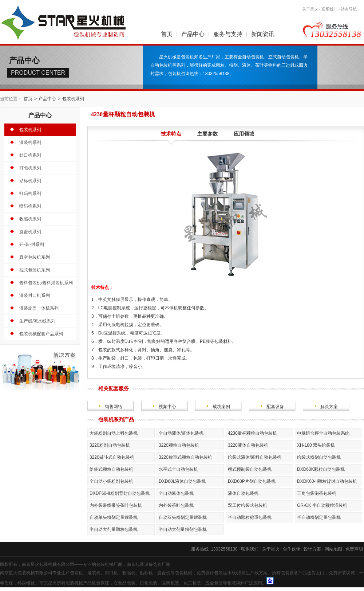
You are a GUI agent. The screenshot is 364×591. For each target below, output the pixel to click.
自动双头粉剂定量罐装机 (183, 517)
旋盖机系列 (30, 232)
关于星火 (310, 9)
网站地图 (333, 549)
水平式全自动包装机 (178, 469)
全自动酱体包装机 (176, 493)
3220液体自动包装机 (248, 445)
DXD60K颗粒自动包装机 (321, 469)
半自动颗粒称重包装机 (250, 517)
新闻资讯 (263, 34)
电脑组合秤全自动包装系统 (323, 433)
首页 (167, 34)
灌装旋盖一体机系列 (39, 308)
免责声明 (354, 549)
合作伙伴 (292, 549)
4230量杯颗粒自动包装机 (252, 433)
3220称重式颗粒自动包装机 (185, 457)
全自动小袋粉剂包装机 (111, 481)
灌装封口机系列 (35, 295)
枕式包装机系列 (35, 270)
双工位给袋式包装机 (248, 505)
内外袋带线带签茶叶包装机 (116, 505)
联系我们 (329, 9)
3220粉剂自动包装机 (110, 445)
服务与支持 (228, 34)
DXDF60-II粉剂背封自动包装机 (120, 493)
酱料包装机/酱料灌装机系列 (46, 283)
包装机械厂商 (109, 564)
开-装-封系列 (32, 244)
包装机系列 (73, 99)
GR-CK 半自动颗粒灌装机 (322, 505)
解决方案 (329, 407)
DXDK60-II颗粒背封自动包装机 (327, 481)
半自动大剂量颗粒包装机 (114, 529)
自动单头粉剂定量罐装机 (114, 517)
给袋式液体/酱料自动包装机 (255, 457)
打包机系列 (30, 168)
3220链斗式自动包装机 (112, 457)
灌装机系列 (30, 142)
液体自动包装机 (243, 493)
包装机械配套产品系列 (41, 334)
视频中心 (167, 407)
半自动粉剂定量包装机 (319, 517)
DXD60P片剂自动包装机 (252, 481)
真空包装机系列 (35, 257)
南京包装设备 (140, 564)
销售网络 (114, 407)
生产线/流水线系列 (37, 321)
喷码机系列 (30, 206)
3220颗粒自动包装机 (179, 445)
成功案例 (221, 407)
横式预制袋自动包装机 (250, 469)
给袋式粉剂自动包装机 (319, 457)
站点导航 (349, 9)
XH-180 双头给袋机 (316, 445)
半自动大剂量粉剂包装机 (183, 529)
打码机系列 (30, 193)
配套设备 (275, 407)
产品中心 (193, 34)
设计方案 (312, 549)
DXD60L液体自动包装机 (182, 481)
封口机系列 (30, 155)
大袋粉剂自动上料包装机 (114, 433)
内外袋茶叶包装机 (176, 505)
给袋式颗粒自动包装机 (111, 469)
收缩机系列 (30, 219)
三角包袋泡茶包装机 (317, 493)
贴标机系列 (30, 181)
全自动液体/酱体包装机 (181, 433)
